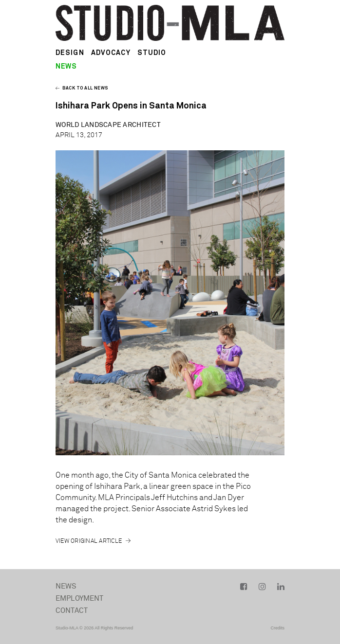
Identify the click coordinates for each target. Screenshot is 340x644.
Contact (72, 611)
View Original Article (89, 541)
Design (70, 53)
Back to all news (82, 88)
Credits (277, 628)
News (66, 586)
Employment (80, 599)
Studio (152, 53)
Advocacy (111, 53)
